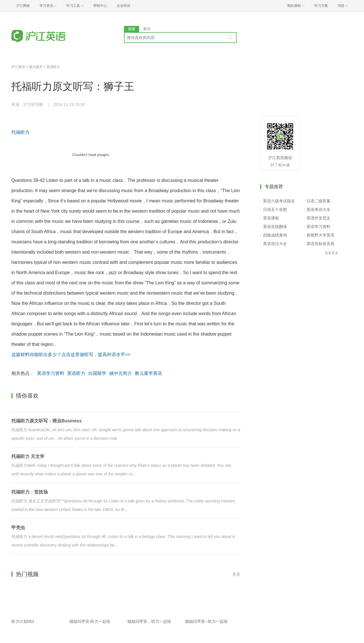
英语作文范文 (318, 218)
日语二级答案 (318, 201)
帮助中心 (100, 6)
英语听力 (53, 67)
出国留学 (97, 373)
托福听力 (20, 132)
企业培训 (123, 6)
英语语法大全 (275, 244)
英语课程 (271, 218)
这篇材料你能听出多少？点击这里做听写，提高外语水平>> (71, 355)
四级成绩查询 (275, 235)
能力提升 (36, 67)
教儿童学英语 (148, 373)
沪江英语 (18, 67)
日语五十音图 (275, 209)
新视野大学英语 (320, 235)
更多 (236, 574)
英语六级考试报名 (279, 201)
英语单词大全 (318, 209)
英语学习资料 (51, 373)
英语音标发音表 (320, 244)
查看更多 (332, 253)
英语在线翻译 (275, 227)
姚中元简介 (121, 373)
